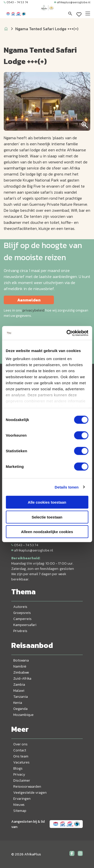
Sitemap (20, 811)
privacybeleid (33, 310)
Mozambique (23, 715)
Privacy (19, 774)
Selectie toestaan (47, 517)
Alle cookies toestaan (47, 502)
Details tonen (67, 487)
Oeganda (20, 709)
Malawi (19, 691)
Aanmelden (29, 300)
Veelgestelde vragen (30, 793)
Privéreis (20, 631)
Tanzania (21, 697)
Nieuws (19, 805)
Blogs (18, 768)
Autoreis (20, 607)
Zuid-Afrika (22, 679)
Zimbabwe (21, 672)
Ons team (21, 756)
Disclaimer (22, 780)
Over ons (20, 744)
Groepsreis (22, 613)
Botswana (21, 660)
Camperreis (22, 619)
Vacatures (21, 762)
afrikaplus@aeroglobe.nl (72, 2)
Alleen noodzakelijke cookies (47, 532)
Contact (20, 750)
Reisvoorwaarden (27, 787)
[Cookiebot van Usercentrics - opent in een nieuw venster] (67, 333)
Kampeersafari (25, 625)
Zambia (19, 685)
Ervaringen (22, 799)
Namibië (20, 666)
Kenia (18, 703)
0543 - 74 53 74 (16, 2)
